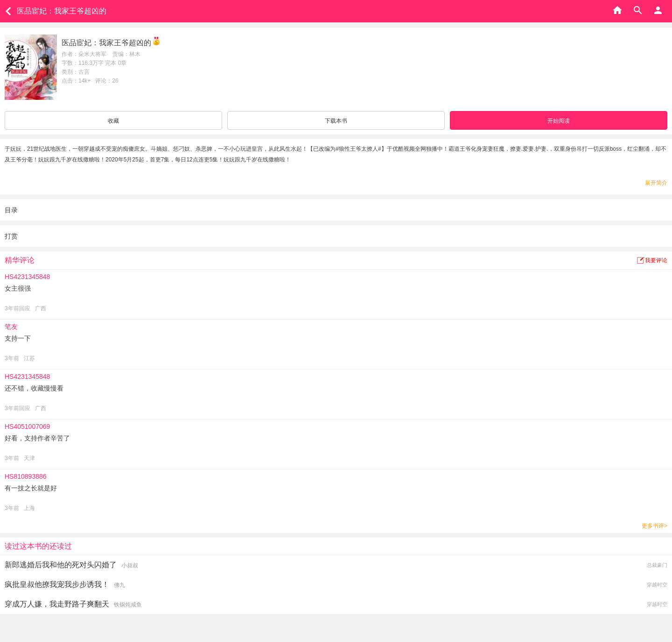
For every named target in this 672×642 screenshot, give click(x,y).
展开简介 (656, 183)
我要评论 (656, 260)
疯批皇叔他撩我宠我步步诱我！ (57, 584)
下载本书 (336, 121)
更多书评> (654, 526)
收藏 (113, 121)
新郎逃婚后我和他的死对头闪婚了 (61, 565)
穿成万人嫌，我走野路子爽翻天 (57, 604)
